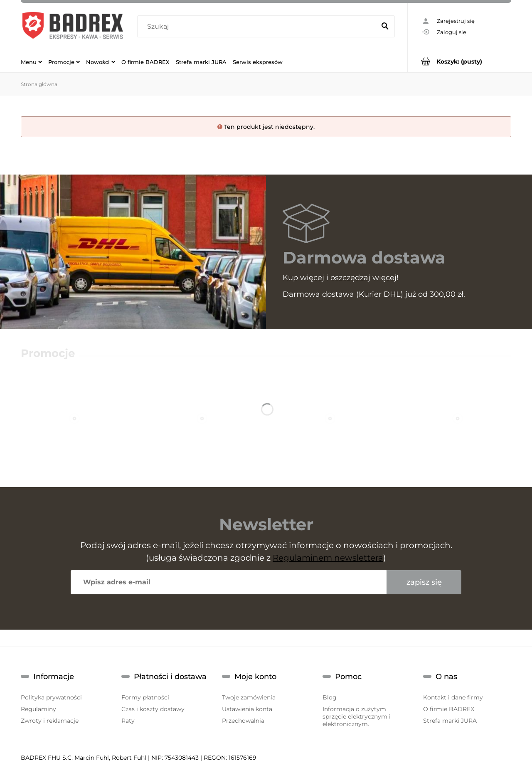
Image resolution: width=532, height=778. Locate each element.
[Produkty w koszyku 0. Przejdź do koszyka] (459, 61)
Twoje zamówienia (249, 697)
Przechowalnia (243, 721)
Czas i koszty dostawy (153, 709)
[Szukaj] (385, 27)
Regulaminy (38, 709)
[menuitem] (31, 62)
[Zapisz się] (424, 582)
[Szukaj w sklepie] (258, 27)
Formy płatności (145, 697)
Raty (128, 721)
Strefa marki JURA (450, 721)
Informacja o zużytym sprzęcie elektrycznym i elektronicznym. (357, 716)
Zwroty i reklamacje (50, 721)
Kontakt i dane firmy (453, 697)
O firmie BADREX (449, 709)
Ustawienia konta (247, 709)
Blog (330, 697)
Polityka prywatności (51, 697)
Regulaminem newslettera (328, 558)
